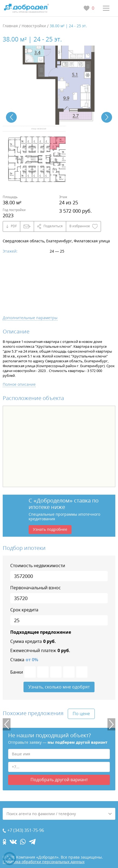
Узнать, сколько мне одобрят (59, 687)
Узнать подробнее (50, 529)
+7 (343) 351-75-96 (26, 830)
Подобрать (59, 780)
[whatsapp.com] (23, 842)
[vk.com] (13, 842)
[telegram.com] (32, 842)
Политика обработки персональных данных (44, 862)
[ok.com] (4, 842)
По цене (81, 714)
